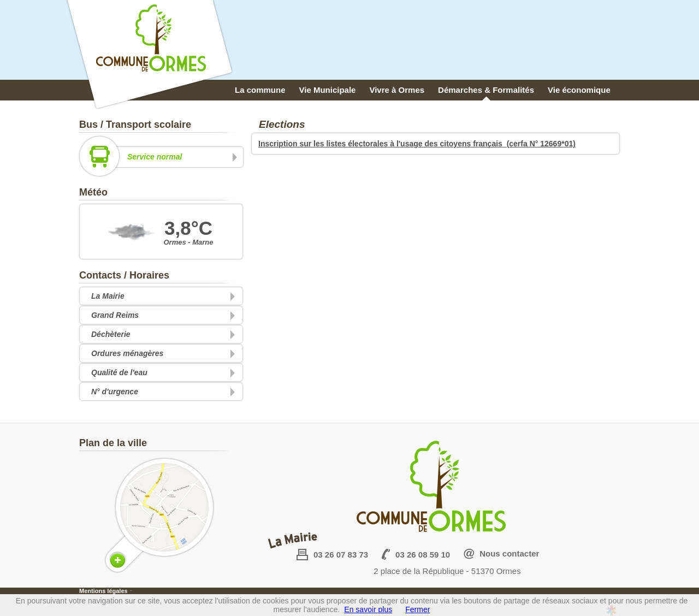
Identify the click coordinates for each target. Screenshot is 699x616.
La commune (260, 90)
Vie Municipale (328, 90)
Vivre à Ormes (397, 90)
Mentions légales (103, 591)
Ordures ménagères (127, 353)
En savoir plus (368, 609)
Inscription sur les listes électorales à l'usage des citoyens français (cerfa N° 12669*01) (417, 144)
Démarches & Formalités (486, 90)
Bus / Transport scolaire (135, 125)
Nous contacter (509, 553)
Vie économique (579, 90)
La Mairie (108, 296)
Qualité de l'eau (119, 372)
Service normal (159, 157)
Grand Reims (115, 315)
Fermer (417, 609)
